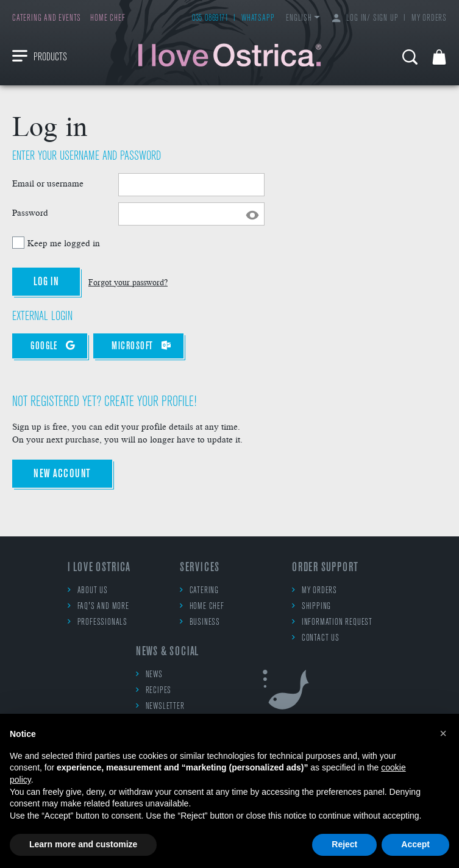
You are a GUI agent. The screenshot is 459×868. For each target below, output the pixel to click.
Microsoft (141, 346)
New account (62, 474)
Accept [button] (415, 844)
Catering (199, 590)
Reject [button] (344, 844)
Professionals (98, 622)
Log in (46, 282)
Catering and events (47, 19)
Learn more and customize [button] (83, 844)
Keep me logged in (64, 243)
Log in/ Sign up (365, 19)
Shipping (311, 606)
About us (88, 590)
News (149, 674)
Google (53, 346)
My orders (429, 19)
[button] (443, 733)
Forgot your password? (128, 282)
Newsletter (160, 706)
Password (30, 212)
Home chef (108, 19)
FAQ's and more (98, 606)
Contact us (316, 638)
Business (200, 622)
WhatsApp (258, 19)
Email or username (48, 183)
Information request (332, 622)
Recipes (154, 690)
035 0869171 (210, 19)
